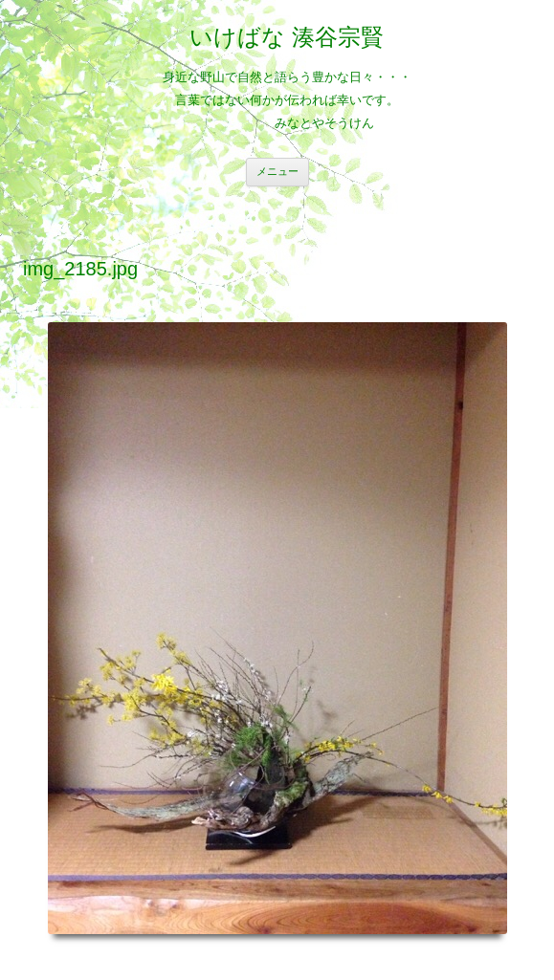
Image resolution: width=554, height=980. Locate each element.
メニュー (277, 171)
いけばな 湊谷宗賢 (287, 37)
